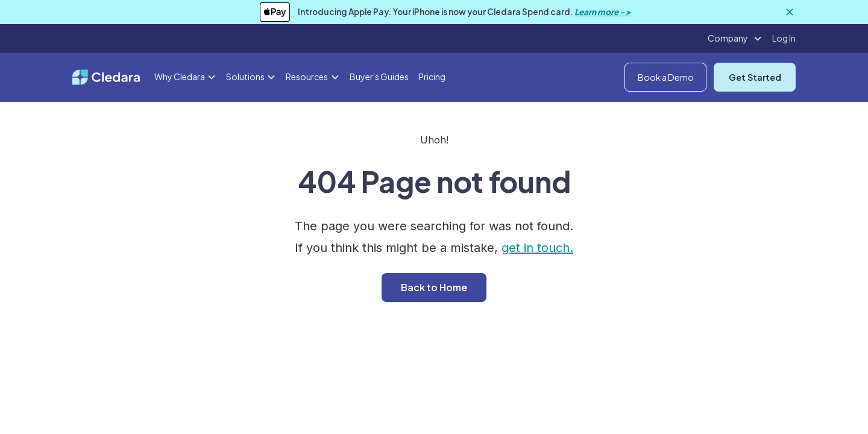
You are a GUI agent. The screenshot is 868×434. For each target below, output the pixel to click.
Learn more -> (602, 12)
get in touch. (537, 248)
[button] (735, 39)
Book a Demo (666, 77)
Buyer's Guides (379, 77)
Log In (784, 38)
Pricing (432, 77)
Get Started (755, 77)
